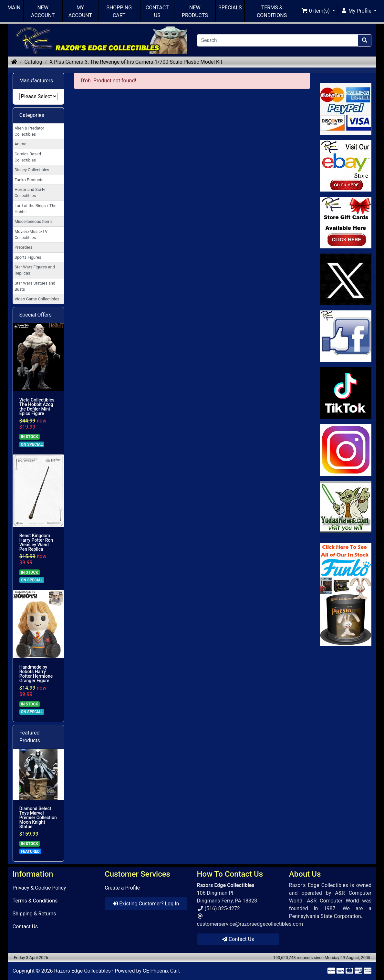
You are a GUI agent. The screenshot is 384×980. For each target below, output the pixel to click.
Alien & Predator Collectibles (29, 131)
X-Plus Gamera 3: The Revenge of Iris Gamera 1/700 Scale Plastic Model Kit (136, 62)
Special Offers (36, 315)
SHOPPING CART (119, 11)
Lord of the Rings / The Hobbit (36, 209)
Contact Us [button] (238, 939)
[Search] (278, 40)
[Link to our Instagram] (346, 450)
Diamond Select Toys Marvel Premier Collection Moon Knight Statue (38, 818)
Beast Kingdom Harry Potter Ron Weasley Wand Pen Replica (36, 542)
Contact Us (25, 927)
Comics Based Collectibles (28, 157)
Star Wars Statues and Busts (35, 286)
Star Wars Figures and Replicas (35, 270)
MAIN (14, 8)
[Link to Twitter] (346, 279)
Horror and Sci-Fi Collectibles (30, 193)
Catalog (33, 62)
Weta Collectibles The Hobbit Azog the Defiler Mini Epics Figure (37, 407)
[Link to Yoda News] (346, 507)
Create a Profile (122, 888)
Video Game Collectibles (37, 299)
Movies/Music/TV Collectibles (31, 235)
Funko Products (29, 180)
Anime (21, 144)
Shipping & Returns (34, 914)
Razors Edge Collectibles (83, 971)
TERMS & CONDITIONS (272, 11)
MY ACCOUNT (80, 11)
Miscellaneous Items (34, 221)
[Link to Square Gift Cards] (346, 223)
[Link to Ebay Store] (346, 166)
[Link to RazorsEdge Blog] (346, 393)
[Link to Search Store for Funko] (346, 595)
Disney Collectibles (32, 170)
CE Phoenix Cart (161, 971)
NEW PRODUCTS (195, 11)
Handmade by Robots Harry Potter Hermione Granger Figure (36, 674)
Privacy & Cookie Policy (39, 888)
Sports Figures (28, 257)
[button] (318, 11)
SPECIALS (230, 8)
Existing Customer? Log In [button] (146, 904)
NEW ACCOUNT (43, 11)
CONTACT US (157, 11)
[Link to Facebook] (346, 336)
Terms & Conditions (35, 901)
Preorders (24, 247)
